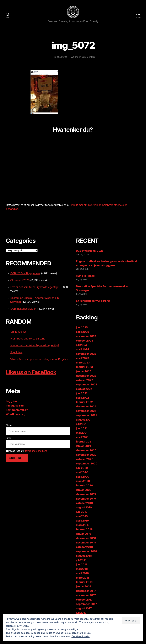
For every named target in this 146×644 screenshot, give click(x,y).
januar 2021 (83, 446)
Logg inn (11, 402)
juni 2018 (82, 565)
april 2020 (83, 477)
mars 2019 (83, 525)
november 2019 (86, 499)
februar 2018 (84, 582)
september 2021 (86, 416)
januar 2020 (84, 490)
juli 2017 (81, 613)
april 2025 (83, 332)
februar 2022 (84, 402)
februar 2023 (84, 367)
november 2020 (86, 455)
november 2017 (86, 596)
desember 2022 (86, 376)
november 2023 (86, 354)
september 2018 (86, 552)
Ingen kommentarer (86, 57)
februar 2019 (84, 530)
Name (9, 426)
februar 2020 (85, 486)
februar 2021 (84, 442)
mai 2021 (82, 433)
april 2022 (82, 398)
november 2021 (86, 411)
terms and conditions (36, 451)
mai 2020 (82, 473)
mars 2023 (83, 363)
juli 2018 (81, 561)
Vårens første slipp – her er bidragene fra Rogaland (40, 360)
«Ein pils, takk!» (86, 276)
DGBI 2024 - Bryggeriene (25, 274)
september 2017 (86, 604)
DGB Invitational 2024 (23, 309)
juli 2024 (82, 345)
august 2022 (84, 389)
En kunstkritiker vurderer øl (93, 301)
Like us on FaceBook (33, 372)
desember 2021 (86, 407)
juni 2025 (82, 328)
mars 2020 (83, 482)
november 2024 (86, 337)
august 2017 (84, 609)
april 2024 (83, 350)
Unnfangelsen (18, 332)
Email (9, 438)
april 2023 (83, 359)
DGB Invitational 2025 (90, 251)
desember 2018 (86, 539)
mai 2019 (82, 517)
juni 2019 (82, 512)
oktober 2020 (85, 460)
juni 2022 (82, 394)
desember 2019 (86, 495)
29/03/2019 (60, 57)
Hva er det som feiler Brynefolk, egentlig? (35, 287)
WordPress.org (16, 415)
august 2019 (84, 508)
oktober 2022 (85, 381)
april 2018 (82, 574)
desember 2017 (86, 591)
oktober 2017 (84, 600)
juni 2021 (82, 429)
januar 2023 (84, 372)
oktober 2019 (84, 503)
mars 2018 (83, 578)
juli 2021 (81, 424)
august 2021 (84, 420)
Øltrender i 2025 (20, 281)
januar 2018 (84, 587)
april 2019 (82, 521)
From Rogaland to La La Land (28, 339)
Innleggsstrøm (15, 406)
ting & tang (17, 353)
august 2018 (84, 556)
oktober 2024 (85, 341)
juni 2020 (82, 468)
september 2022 (87, 385)
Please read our (26, 451)
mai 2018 (82, 569)
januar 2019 (84, 534)
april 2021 (82, 438)
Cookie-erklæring (81, 637)
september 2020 (87, 464)
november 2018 (86, 543)
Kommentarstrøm (17, 410)
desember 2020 (86, 451)
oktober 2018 (84, 547)
